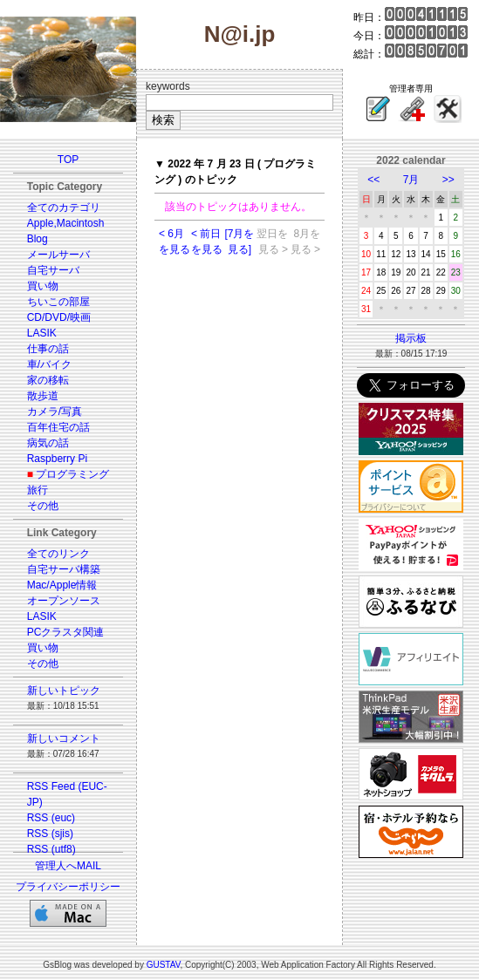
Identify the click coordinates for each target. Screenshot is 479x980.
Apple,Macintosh (66, 223)
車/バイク (49, 364)
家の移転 (48, 380)
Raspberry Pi (57, 459)
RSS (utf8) (51, 849)
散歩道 (43, 396)
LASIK (42, 333)
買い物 (43, 286)
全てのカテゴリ (64, 208)
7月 (411, 180)
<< (373, 180)
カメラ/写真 (55, 412)
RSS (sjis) (50, 834)
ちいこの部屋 (58, 302)
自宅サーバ (53, 270)
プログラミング (72, 474)
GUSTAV (164, 965)
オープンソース (64, 601)
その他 (43, 506)
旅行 (38, 490)
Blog (38, 239)
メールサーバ (58, 255)
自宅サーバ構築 (64, 569)
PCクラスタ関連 (66, 632)
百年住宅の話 (58, 427)
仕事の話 (48, 349)
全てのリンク (58, 554)
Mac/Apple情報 (62, 585)
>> (448, 180)
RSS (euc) (51, 818)
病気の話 (48, 443)
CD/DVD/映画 (59, 317)
